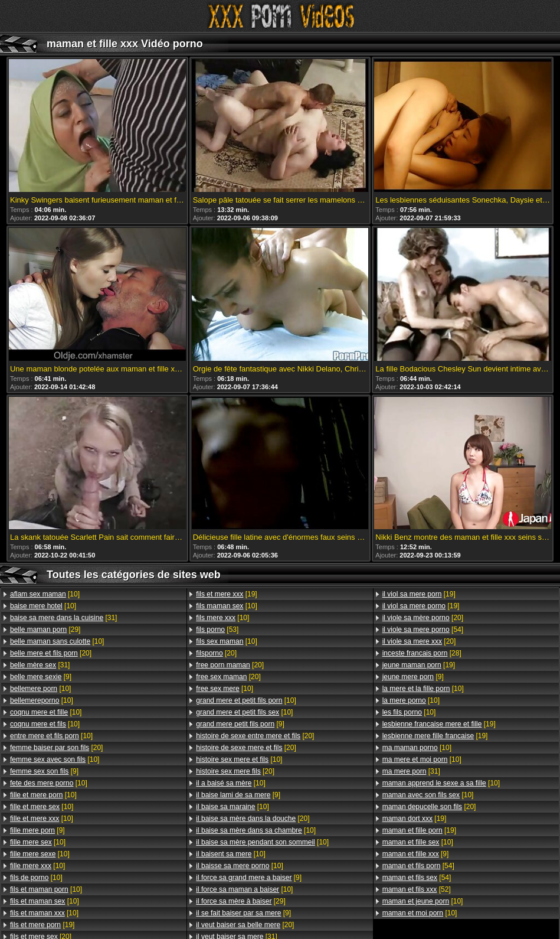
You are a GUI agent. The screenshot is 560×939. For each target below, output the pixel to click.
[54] (423, 630)
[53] (217, 630)
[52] (417, 889)
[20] (51, 653)
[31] (63, 618)
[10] (45, 594)
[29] (45, 630)
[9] (41, 677)
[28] (422, 653)
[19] (42, 925)
